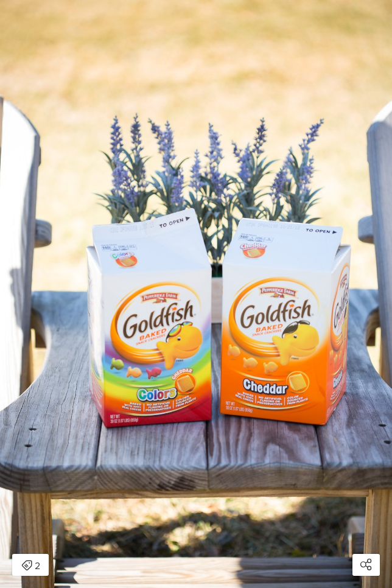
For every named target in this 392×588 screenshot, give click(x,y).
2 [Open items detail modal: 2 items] (31, 566)
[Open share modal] (366, 565)
